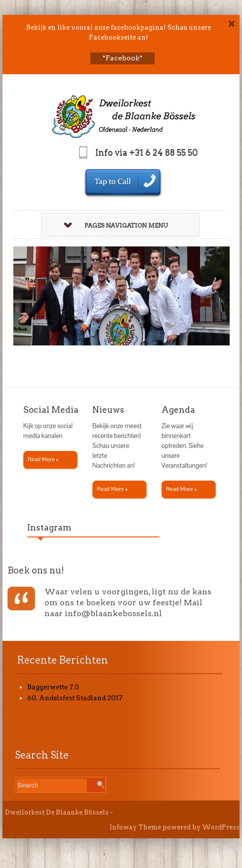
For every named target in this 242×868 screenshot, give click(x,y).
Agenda (178, 410)
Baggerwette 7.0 (53, 687)
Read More (43, 459)
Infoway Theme (135, 827)
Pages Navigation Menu (116, 225)
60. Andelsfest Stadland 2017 (75, 698)
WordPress (221, 827)
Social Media (51, 410)
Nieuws (108, 410)
